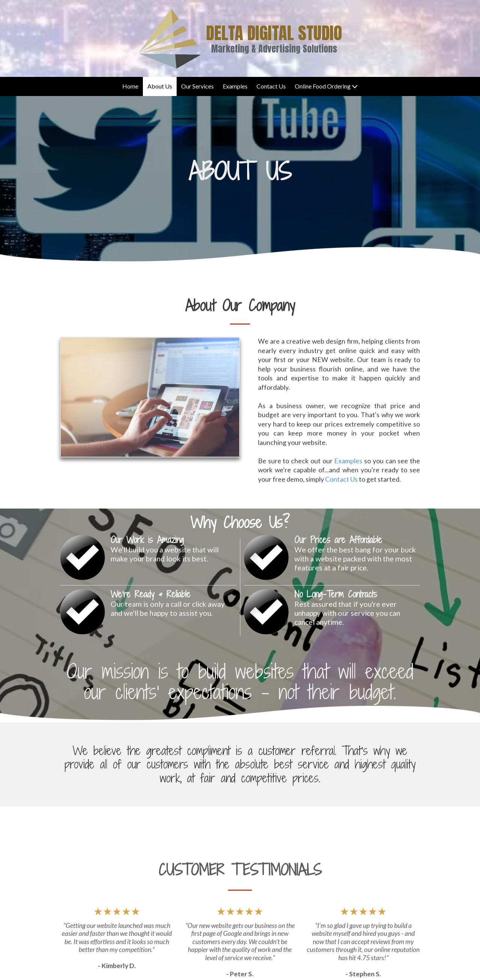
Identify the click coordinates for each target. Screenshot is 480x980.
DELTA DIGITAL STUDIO (274, 33)
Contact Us (341, 505)
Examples (348, 487)
